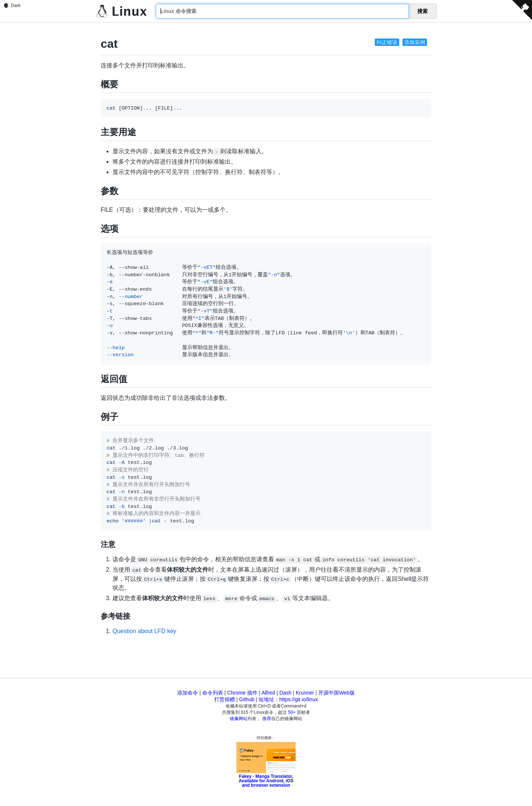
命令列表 (213, 693)
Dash (285, 693)
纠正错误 (387, 42)
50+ (292, 712)
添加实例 (415, 42)
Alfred (268, 693)
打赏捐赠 (225, 699)
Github (247, 699)
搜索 (422, 11)
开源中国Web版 (336, 693)
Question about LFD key (144, 631)
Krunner (305, 693)
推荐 (267, 719)
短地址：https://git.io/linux (288, 699)
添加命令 (188, 693)
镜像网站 (239, 719)
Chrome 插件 (242, 693)
